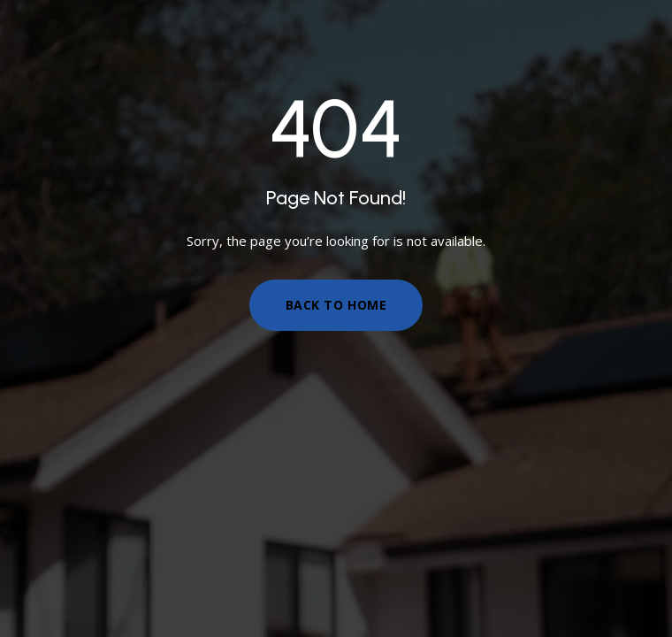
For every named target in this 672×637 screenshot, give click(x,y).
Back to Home (336, 305)
